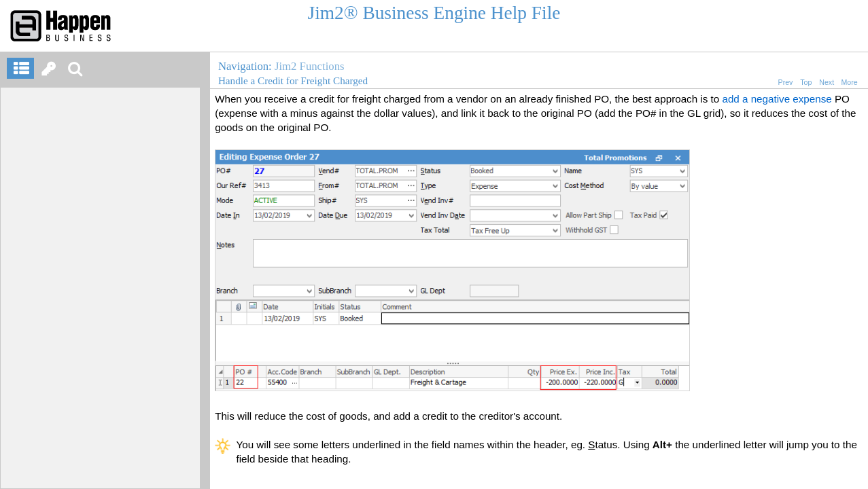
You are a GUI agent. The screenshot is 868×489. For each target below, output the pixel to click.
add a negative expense (777, 99)
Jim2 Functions (310, 66)
